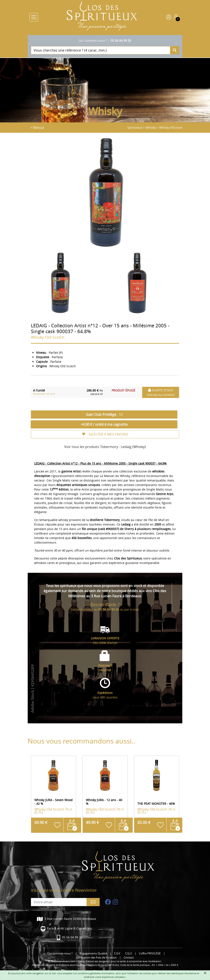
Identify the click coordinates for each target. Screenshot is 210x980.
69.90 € (41, 822)
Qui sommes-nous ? (93, 40)
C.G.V (117, 953)
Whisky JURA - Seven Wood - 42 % (53, 802)
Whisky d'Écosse (171, 127)
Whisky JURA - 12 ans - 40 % (104, 802)
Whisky (151, 127)
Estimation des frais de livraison (97, 958)
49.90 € (92, 822)
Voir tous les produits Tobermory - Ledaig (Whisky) (105, 447)
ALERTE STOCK (161, 392)
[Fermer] (205, 973)
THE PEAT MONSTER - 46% (156, 804)
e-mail (135, 609)
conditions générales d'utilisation (96, 973)
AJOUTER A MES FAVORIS (105, 434)
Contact (129, 958)
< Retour (37, 128)
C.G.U (129, 953)
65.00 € (144, 822)
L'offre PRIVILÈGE (150, 953)
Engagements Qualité (93, 953)
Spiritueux (135, 127)
